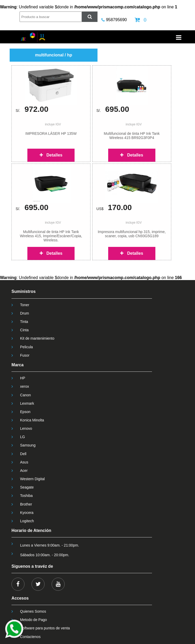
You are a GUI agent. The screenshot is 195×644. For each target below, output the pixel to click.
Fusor (25, 355)
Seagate (27, 487)
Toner (25, 305)
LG (23, 437)
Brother (26, 504)
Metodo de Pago (33, 620)
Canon (25, 395)
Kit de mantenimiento (37, 338)
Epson (25, 412)
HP (23, 378)
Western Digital (32, 479)
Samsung (28, 445)
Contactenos (30, 637)
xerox (25, 386)
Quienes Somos (33, 611)
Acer (24, 471)
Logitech (27, 521)
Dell (23, 454)
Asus (24, 462)
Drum (25, 313)
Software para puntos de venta (45, 628)
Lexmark (27, 403)
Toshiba (26, 496)
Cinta (24, 330)
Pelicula (26, 347)
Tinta (24, 322)
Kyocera (27, 513)
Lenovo (26, 428)
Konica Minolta (32, 420)
